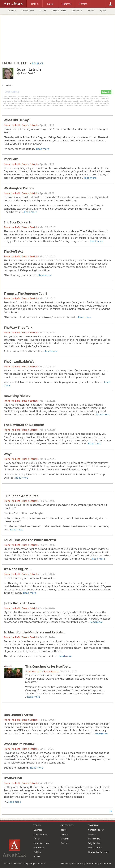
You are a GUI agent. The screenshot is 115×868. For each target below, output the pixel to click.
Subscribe (106, 92)
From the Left (12, 125)
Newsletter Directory (98, 852)
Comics (65, 834)
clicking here (18, 108)
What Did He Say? (17, 120)
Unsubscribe (105, 864)
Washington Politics (19, 188)
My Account (94, 839)
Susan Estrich (30, 125)
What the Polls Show (19, 744)
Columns (65, 839)
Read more (43, 149)
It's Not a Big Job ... (17, 569)
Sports (103, 11)
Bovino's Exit (13, 778)
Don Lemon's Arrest (18, 715)
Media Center (95, 848)
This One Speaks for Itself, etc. (48, 666)
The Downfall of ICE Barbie (24, 425)
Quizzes (65, 843)
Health (43, 11)
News (64, 830)
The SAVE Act (13, 251)
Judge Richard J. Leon (19, 603)
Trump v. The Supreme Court (25, 293)
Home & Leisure (59, 11)
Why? (8, 454)
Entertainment (28, 11)
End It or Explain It (18, 222)
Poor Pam (11, 159)
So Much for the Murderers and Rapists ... (35, 632)
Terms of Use (91, 864)
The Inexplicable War (20, 361)
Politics (91, 11)
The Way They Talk (18, 327)
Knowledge (77, 11)
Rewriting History (17, 395)
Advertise (65, 864)
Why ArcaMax (95, 843)
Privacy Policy (78, 864)
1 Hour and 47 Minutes (21, 496)
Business (12, 11)
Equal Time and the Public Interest (30, 540)
